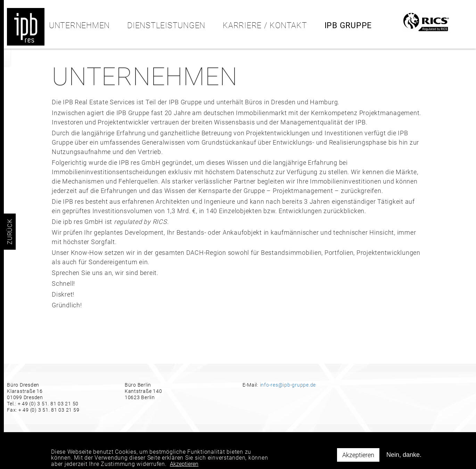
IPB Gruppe (348, 25)
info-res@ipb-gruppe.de (288, 385)
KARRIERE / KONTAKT (265, 25)
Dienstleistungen (166, 25)
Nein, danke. (404, 457)
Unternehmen (79, 25)
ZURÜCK (10, 232)
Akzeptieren (358, 457)
